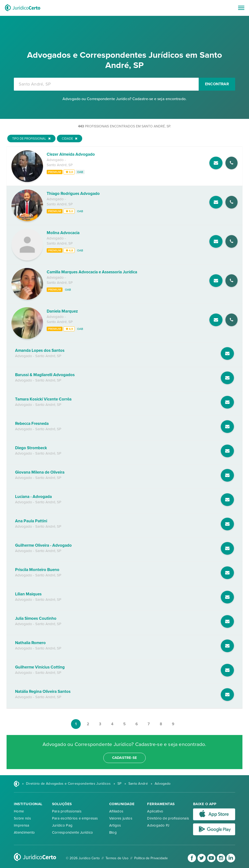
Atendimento (24, 832)
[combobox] (106, 84)
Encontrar (217, 84)
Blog (113, 832)
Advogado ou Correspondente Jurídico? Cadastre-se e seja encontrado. (124, 99)
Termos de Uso (117, 858)
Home (19, 811)
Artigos (115, 825)
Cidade (70, 139)
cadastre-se (124, 758)
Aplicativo (155, 811)
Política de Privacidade (151, 858)
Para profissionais (67, 811)
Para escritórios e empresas (75, 818)
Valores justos (121, 818)
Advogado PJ (158, 825)
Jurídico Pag (62, 825)
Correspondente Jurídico (73, 832)
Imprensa (22, 825)
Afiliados (116, 811)
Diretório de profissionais (168, 818)
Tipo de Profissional (31, 139)
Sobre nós (22, 818)
